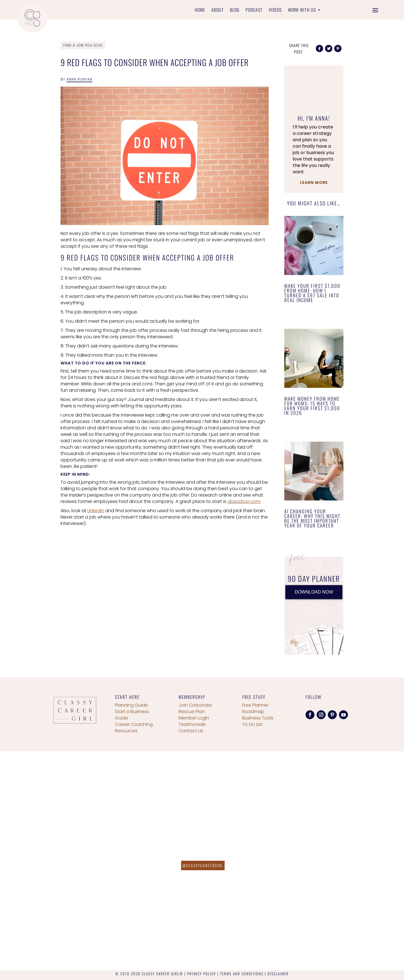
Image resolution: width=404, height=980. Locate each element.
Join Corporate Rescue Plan (195, 708)
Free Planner (255, 705)
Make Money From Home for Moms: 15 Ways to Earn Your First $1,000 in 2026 (312, 406)
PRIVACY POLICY (202, 974)
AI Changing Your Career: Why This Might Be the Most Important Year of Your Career (312, 518)
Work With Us (302, 10)
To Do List (252, 724)
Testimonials (192, 724)
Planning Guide (131, 705)
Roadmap (253, 712)
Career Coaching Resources (134, 728)
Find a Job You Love (83, 45)
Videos (275, 10)
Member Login (194, 718)
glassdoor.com (244, 501)
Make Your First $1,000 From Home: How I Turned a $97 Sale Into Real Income (312, 293)
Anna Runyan (79, 79)
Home (200, 10)
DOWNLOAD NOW (314, 592)
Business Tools (258, 718)
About (217, 10)
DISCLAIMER (278, 974)
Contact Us (191, 731)
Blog (235, 10)
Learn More (314, 183)
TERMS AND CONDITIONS (242, 974)
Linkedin (96, 511)
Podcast (254, 10)
